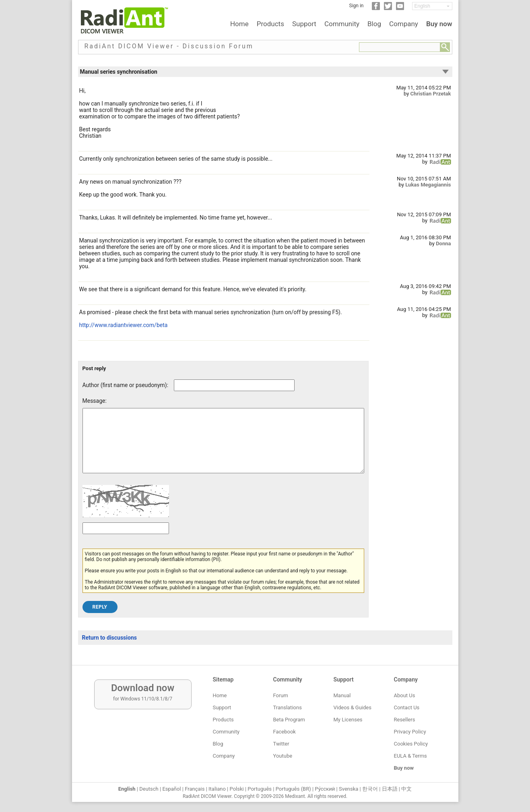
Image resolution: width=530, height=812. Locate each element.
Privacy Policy (410, 732)
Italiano (217, 789)
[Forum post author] (234, 385)
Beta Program (289, 720)
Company (404, 24)
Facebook (285, 732)
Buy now (439, 24)
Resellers (405, 720)
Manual (342, 695)
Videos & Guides (353, 707)
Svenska (349, 789)
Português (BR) (293, 789)
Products (270, 24)
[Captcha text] (126, 540)
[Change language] (432, 6)
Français (195, 789)
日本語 (390, 789)
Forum (281, 695)
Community (342, 24)
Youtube (283, 756)
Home (239, 24)
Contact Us (407, 707)
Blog (374, 24)
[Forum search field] (400, 47)
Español (171, 789)
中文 (406, 789)
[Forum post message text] (223, 447)
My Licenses (348, 720)
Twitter (281, 744)
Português (260, 789)
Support (304, 24)
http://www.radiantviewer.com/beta (124, 325)
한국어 (370, 789)
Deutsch (149, 789)
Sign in (357, 6)
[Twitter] (388, 8)
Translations (288, 707)
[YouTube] (400, 8)
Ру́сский (325, 789)
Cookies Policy (411, 744)
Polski (237, 789)
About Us (405, 695)
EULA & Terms (410, 756)
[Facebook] (376, 8)
